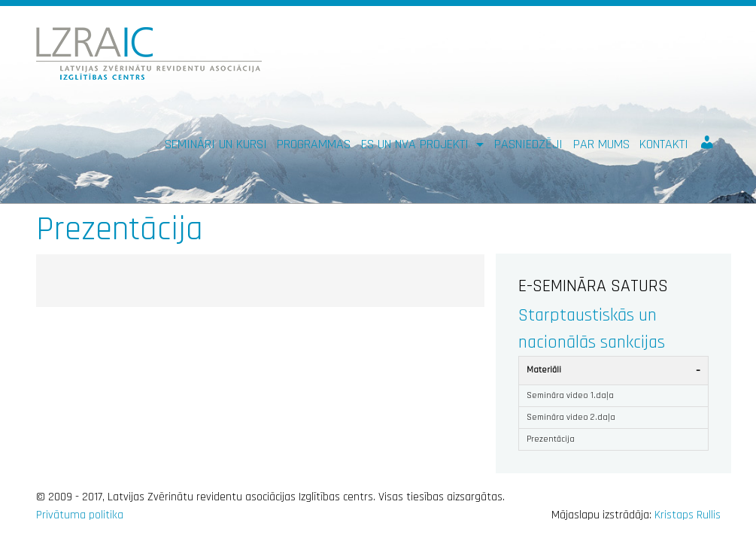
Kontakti (664, 144)
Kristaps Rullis (688, 515)
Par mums (601, 144)
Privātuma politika (80, 515)
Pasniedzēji (528, 144)
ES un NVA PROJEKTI (417, 144)
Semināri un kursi (216, 144)
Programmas (314, 144)
